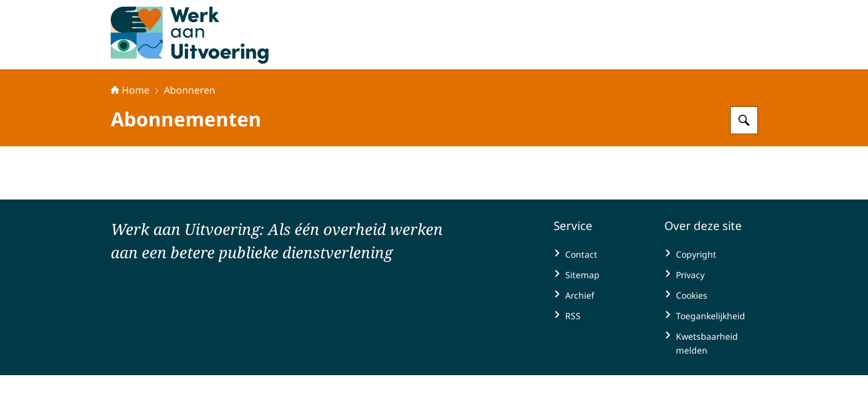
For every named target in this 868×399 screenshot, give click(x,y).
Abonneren (190, 90)
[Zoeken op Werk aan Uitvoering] (744, 120)
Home (130, 90)
